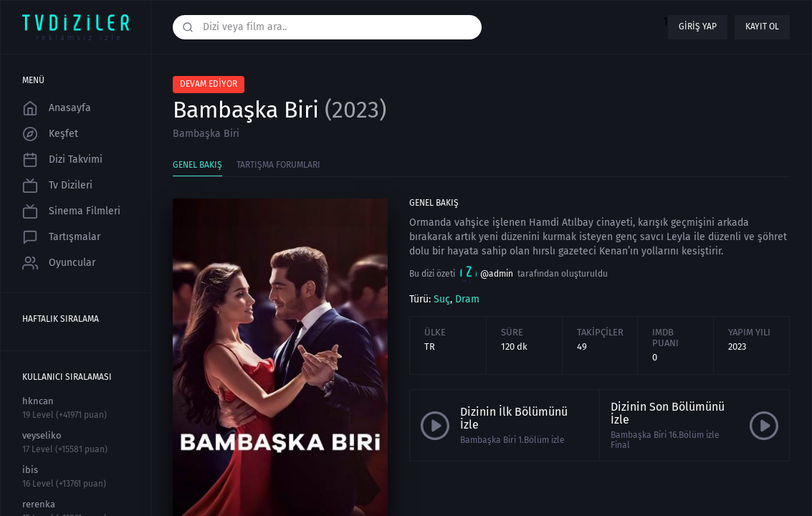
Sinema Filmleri (71, 211)
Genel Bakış (197, 165)
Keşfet (50, 134)
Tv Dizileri (57, 186)
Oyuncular (59, 263)
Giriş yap (698, 27)
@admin (486, 274)
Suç (442, 299)
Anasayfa (57, 108)
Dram (467, 299)
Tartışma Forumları (278, 165)
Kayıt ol (762, 27)
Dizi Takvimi (62, 160)
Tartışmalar (61, 237)
